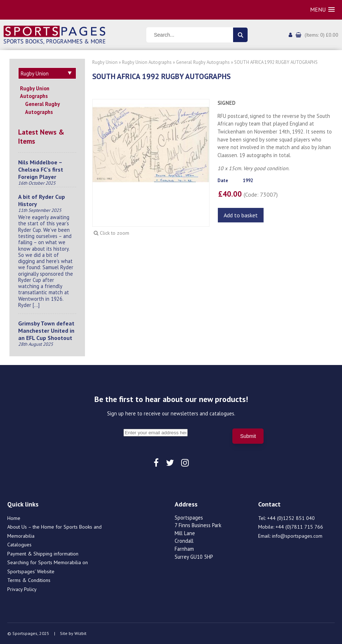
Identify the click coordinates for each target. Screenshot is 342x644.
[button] (322, 10)
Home (14, 518)
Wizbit (80, 633)
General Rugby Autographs (42, 108)
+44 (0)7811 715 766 (299, 527)
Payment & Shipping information (43, 554)
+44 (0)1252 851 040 (291, 518)
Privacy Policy (22, 589)
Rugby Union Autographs (35, 92)
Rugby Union (105, 62)
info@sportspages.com (297, 536)
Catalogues (19, 545)
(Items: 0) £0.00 (321, 35)
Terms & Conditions (29, 580)
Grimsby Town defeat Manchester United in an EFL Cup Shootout (46, 331)
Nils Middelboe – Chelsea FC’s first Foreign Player (41, 169)
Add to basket (241, 215)
